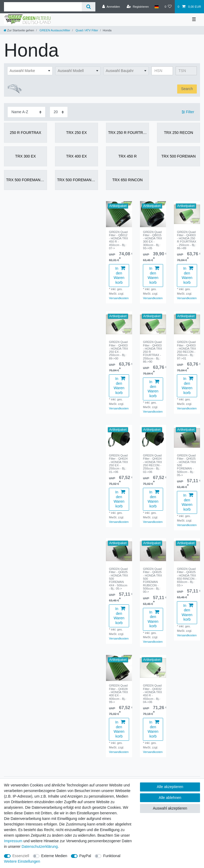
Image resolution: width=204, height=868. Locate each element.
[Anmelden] (111, 7)
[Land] (157, 7)
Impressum (13, 841)
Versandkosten (119, 298)
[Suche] (89, 7)
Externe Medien (54, 856)
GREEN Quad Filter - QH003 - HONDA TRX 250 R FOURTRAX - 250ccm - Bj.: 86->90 (152, 352)
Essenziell (21, 856)
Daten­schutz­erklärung (40, 846)
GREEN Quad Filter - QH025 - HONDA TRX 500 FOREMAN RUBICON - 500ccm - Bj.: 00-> (152, 580)
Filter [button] (188, 112)
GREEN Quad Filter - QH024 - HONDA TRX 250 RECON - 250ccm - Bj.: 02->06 (152, 464)
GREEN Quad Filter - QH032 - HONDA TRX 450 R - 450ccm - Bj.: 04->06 (152, 694)
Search (187, 89)
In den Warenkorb (119, 275)
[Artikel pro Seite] (59, 112)
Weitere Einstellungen (22, 861)
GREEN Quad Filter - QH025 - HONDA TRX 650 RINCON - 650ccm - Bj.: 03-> (187, 577)
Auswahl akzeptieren (170, 808)
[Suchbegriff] (43, 7)
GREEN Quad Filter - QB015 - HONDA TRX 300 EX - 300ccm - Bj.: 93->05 (152, 240)
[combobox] (30, 71)
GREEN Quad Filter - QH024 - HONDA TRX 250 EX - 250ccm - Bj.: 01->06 (118, 464)
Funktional (112, 856)
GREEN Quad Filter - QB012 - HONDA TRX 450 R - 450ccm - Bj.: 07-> (118, 240)
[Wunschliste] (168, 7)
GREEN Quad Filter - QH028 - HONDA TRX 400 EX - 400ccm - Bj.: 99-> (118, 694)
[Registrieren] (138, 7)
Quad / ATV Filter (86, 30)
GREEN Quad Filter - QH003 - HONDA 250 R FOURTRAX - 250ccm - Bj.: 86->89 (187, 240)
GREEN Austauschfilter (55, 30)
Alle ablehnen (170, 798)
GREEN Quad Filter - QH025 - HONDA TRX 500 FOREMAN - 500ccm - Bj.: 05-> (186, 465)
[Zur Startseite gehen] (19, 30)
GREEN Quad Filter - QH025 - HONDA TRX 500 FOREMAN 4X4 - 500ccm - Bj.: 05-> (118, 579)
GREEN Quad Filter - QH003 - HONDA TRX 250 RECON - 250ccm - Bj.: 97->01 (186, 350)
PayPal (85, 856)
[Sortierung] (26, 112)
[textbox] (30, 71)
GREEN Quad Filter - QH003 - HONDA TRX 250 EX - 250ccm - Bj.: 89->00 (118, 350)
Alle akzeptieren (170, 787)
